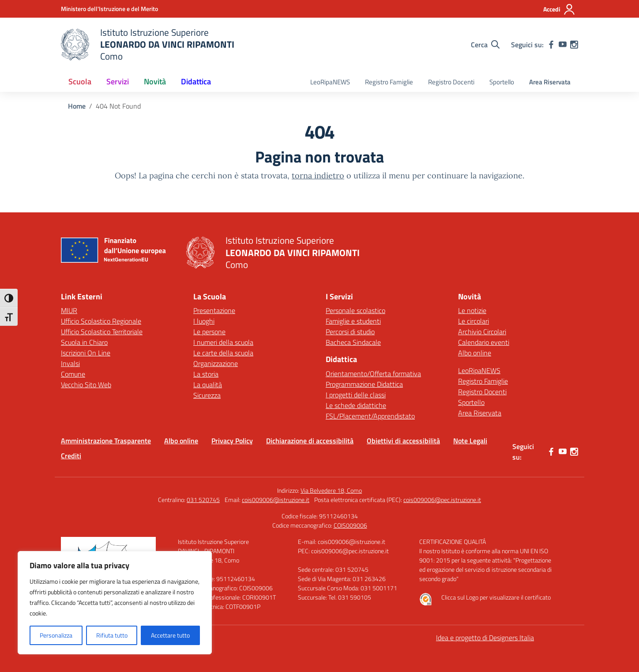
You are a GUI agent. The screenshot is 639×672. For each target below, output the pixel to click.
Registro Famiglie (389, 82)
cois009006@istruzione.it (276, 500)
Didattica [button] (196, 81)
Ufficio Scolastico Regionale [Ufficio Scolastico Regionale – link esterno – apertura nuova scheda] (101, 321)
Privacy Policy (232, 441)
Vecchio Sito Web (86, 385)
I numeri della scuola (223, 342)
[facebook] (551, 45)
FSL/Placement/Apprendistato (370, 416)
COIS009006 (350, 525)
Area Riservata (550, 82)
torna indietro (318, 176)
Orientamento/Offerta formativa (373, 374)
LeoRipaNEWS (330, 82)
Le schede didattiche (356, 405)
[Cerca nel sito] (485, 45)
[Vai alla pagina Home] (77, 106)
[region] (115, 603)
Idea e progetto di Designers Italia (485, 638)
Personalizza (56, 635)
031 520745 (203, 500)
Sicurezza (207, 395)
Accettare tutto (170, 635)
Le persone (209, 332)
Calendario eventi (484, 342)
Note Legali (470, 441)
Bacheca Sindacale (353, 342)
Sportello (502, 82)
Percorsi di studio (350, 332)
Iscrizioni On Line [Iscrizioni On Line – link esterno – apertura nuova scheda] (86, 353)
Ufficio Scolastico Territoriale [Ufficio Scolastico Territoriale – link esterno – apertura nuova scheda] (102, 332)
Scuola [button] (80, 81)
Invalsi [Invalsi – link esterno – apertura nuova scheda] (70, 363)
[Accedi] (559, 9)
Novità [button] (155, 81)
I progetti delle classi (356, 395)
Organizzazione (216, 363)
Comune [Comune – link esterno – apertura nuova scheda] (73, 374)
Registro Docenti (451, 82)
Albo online (475, 353)
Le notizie (472, 310)
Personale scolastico (355, 310)
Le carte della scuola (223, 353)
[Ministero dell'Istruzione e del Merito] (109, 9)
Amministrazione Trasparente (106, 441)
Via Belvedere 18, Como (331, 490)
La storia (206, 374)
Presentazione (214, 310)
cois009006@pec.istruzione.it (442, 500)
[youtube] (563, 45)
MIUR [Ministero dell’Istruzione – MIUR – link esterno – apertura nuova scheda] (69, 310)
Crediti (71, 456)
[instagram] (574, 45)
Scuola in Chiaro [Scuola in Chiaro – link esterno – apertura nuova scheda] (84, 342)
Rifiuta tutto (112, 635)
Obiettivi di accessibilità (403, 441)
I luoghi (204, 321)
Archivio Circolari (482, 332)
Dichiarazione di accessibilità (310, 441)
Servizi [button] (118, 81)
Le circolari (474, 321)
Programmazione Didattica (364, 384)
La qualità (208, 385)
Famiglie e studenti (353, 321)
